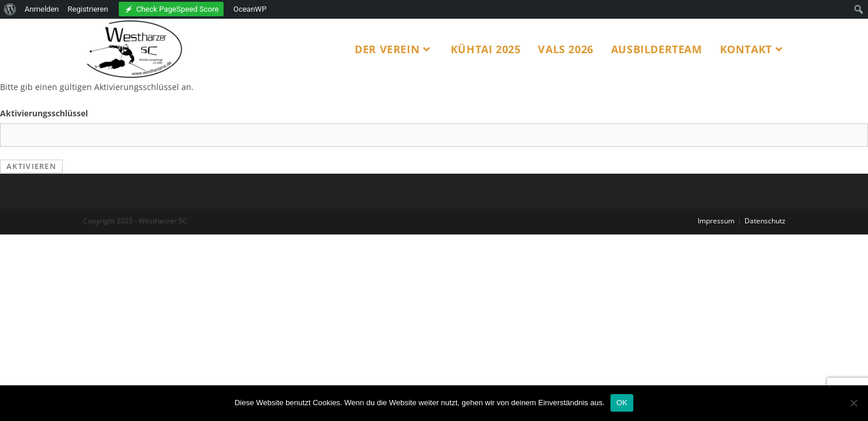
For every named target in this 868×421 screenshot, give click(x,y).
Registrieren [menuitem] (88, 9)
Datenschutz (765, 221)
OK (622, 403)
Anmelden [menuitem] (42, 9)
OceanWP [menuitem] (250, 9)
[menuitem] (10, 9)
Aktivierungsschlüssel (44, 113)
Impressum (716, 221)
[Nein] (853, 403)
